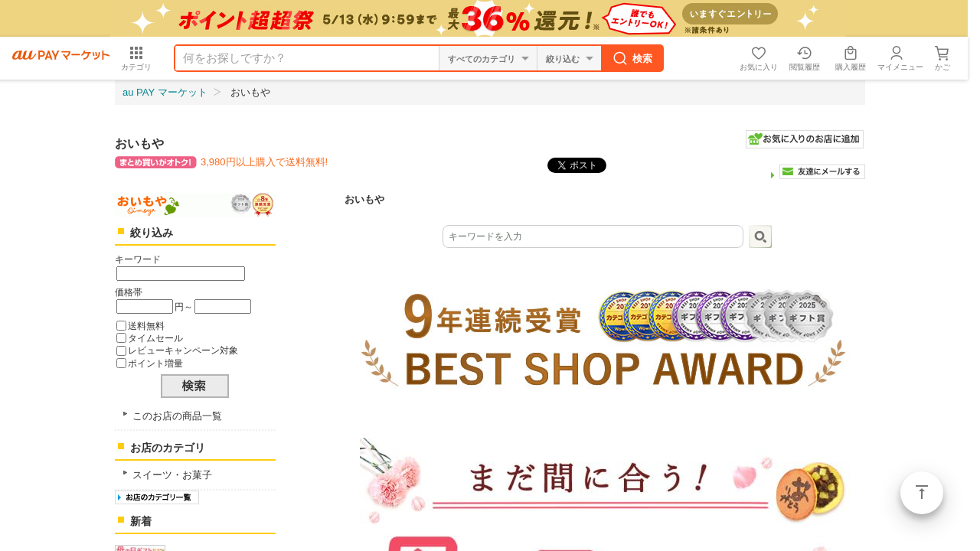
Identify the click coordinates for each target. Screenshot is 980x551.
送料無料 (146, 326)
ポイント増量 (155, 363)
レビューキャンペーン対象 (183, 350)
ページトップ (922, 493)
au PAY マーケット (165, 92)
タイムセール (155, 338)
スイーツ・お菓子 (172, 475)
